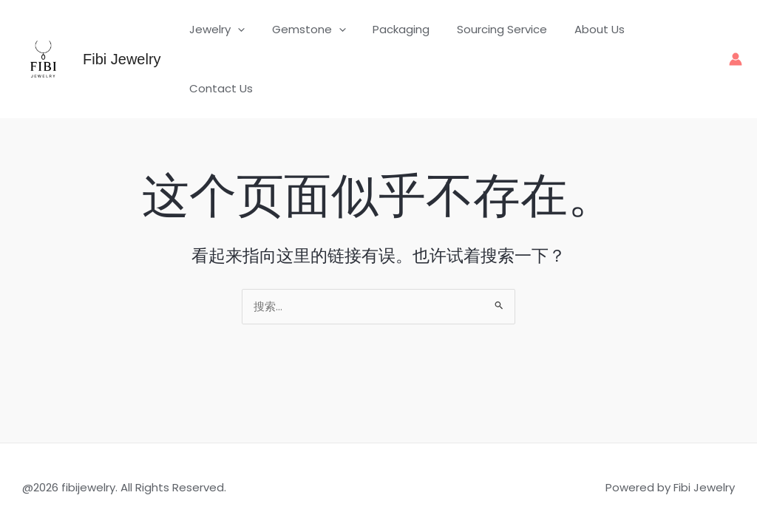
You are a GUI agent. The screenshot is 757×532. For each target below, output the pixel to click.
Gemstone (316, 40)
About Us (592, 40)
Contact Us (671, 40)
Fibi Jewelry (122, 40)
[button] (250, 40)
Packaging (404, 40)
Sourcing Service (500, 40)
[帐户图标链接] (736, 40)
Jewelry (230, 40)
